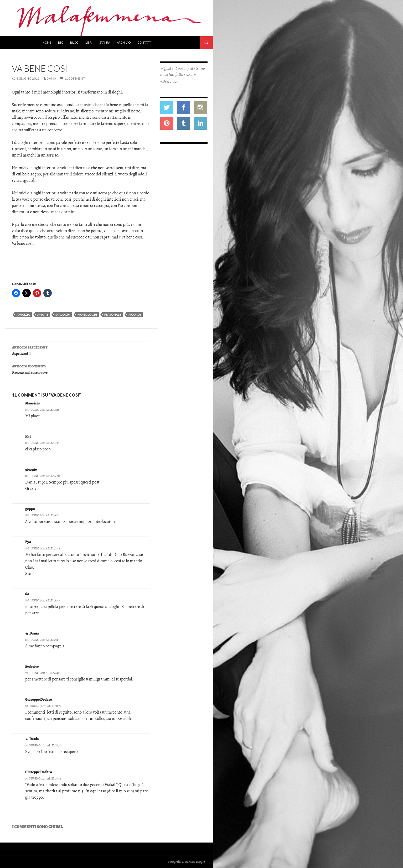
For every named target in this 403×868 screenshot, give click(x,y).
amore (43, 315)
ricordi (135, 315)
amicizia (23, 315)
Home (47, 42)
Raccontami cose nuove (81, 369)
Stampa (105, 42)
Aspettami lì (81, 350)
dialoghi (63, 315)
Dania (51, 78)
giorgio (31, 469)
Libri (89, 42)
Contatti (144, 42)
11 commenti (75, 78)
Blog (74, 42)
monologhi (87, 315)
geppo (30, 509)
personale (113, 315)
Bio (61, 42)
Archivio (124, 42)
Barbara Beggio (195, 862)
